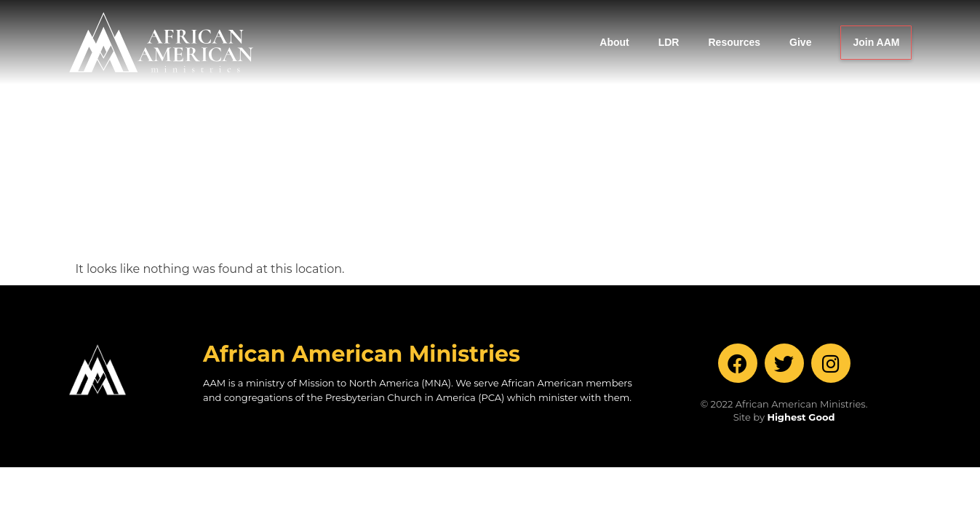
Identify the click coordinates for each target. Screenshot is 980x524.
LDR (669, 42)
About (614, 42)
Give (800, 42)
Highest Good (801, 301)
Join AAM (876, 42)
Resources (734, 42)
